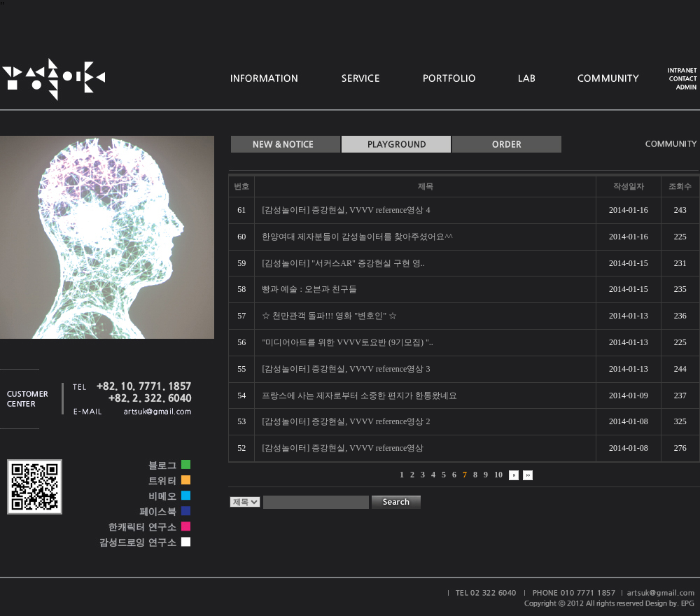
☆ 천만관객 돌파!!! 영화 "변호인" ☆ (329, 316)
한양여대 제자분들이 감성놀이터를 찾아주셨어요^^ (357, 237)
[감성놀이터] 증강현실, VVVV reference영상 (343, 448)
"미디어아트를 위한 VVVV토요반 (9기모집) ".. (347, 342)
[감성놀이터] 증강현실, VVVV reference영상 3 (346, 369)
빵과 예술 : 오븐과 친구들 (309, 289)
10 (498, 475)
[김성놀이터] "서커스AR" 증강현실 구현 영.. (343, 263)
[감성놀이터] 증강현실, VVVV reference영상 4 (346, 210)
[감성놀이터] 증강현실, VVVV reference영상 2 (346, 421)
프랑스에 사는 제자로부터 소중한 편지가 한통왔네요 (359, 395)
